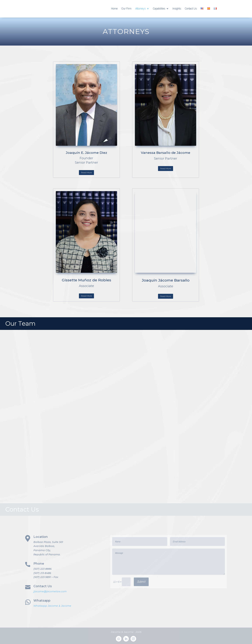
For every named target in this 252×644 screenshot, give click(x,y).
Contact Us (191, 9)
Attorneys (140, 9)
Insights (177, 9)
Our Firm (126, 9)
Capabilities (159, 9)
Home (114, 9)
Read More (86, 172)
